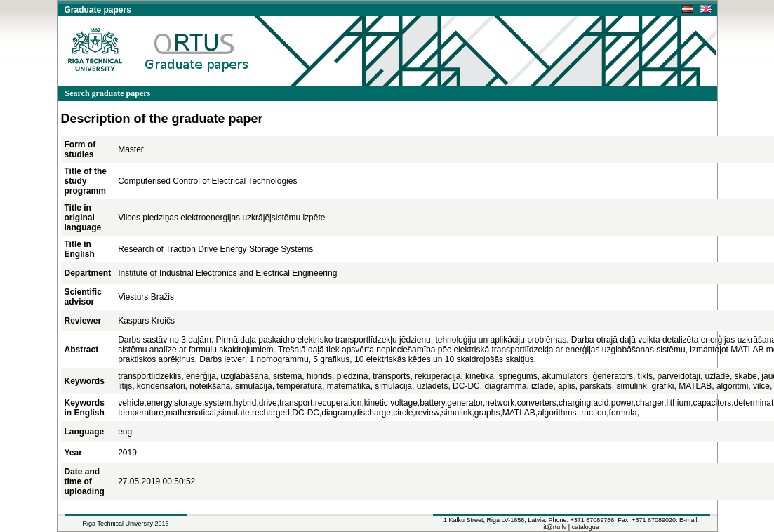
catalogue (586, 527)
